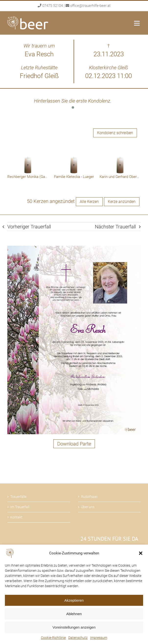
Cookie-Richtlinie (53, 638)
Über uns (88, 507)
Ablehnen (74, 614)
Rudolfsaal (89, 497)
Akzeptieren (74, 600)
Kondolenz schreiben (115, 133)
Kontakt (16, 517)
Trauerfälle (18, 497)
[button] (141, 553)
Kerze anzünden (122, 202)
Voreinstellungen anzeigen (74, 627)
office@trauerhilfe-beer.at (90, 6)
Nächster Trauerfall (115, 227)
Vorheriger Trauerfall (29, 227)
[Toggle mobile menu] (137, 23)
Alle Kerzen (89, 202)
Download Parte (74, 444)
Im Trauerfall (20, 507)
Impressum (99, 638)
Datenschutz (78, 638)
